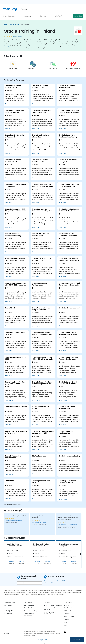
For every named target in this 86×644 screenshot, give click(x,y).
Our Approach (29, 605)
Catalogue (8, 605)
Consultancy (27, 16)
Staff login (43, 643)
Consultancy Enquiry (32, 611)
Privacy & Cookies (43, 640)
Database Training (14, 25)
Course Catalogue (9, 16)
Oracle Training (25, 25)
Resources (8, 614)
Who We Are (59, 16)
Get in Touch (77, 640)
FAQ (66, 622)
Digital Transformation (53, 605)
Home (6, 25)
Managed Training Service (51, 609)
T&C (66, 625)
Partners (68, 611)
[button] (80, 554)
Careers (67, 619)
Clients (67, 614)
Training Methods (10, 611)
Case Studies (29, 608)
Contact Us (78, 16)
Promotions (8, 608)
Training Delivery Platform (51, 613)
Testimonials (69, 616)
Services (43, 16)
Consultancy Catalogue (29, 614)
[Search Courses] (52, 10)
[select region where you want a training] (30, 583)
